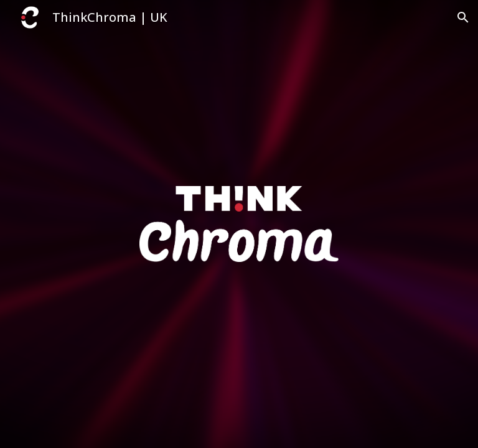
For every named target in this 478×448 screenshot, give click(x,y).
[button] (463, 17)
